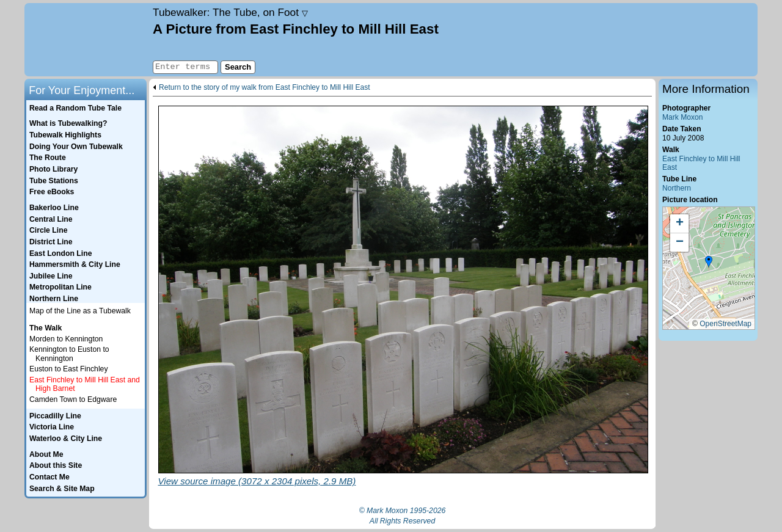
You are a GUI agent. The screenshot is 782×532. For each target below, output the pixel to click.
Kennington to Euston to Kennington (69, 354)
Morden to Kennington (66, 339)
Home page (87, 40)
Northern (677, 188)
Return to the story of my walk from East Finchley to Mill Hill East (265, 88)
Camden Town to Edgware (73, 399)
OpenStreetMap (725, 324)
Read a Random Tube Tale (75, 108)
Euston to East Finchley (69, 369)
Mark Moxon (682, 117)
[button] (709, 262)
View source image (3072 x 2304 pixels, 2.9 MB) (257, 481)
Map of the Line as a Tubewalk (80, 311)
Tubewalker (230, 12)
